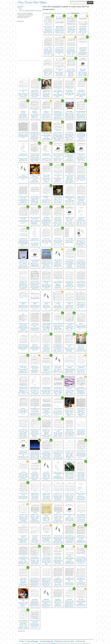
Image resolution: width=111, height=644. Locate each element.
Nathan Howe (36, 305)
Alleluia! (23, 175)
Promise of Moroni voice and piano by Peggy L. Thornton (58, 198)
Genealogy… (60, 501)
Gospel (84, 118)
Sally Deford (82, 390)
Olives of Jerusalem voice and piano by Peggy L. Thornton (69, 474)
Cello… (83, 93)
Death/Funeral (71, 74)
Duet (48, 93)
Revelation (32, 201)
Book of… (49, 140)
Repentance (79, 179)
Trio (48, 159)
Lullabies (32, 584)
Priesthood (58, 33)
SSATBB (80, 72)
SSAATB (83, 28)
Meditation (82, 306)
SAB (68, 71)
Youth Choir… (68, 115)
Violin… (83, 114)
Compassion (71, 181)
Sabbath (83, 160)
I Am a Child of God (81, 239)
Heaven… (62, 32)
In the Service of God (23, 133)
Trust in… (61, 224)
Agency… (36, 224)
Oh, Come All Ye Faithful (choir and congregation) (69, 283)
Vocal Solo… (24, 93)
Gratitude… (79, 160)
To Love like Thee (46, 451)
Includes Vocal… (47, 75)
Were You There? (71, 69)
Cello (62, 244)
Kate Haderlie (45, 285)
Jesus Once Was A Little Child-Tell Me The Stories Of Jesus (81, 516)
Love (42, 458)
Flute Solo (35, 243)
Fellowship (49, 455)
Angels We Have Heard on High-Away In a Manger (70, 558)
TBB (36, 455)
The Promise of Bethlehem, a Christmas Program (81, 219)
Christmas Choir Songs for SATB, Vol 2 (23, 155)
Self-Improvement (46, 265)
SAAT (38, 452)
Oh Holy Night (69, 239)
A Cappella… (36, 204)
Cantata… (67, 113)
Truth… (67, 521)
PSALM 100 (35, 345)
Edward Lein (81, 74)
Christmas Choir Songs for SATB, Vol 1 (35, 240)
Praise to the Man (81, 430)
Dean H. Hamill (25, 390)
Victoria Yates (83, 559)
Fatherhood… (71, 182)
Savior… (78, 180)
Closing (37, 265)
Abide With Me (46, 218)
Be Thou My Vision (46, 536)
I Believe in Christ (35, 515)
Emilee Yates (37, 370)
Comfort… (72, 73)
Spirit (32, 585)
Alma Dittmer (83, 431)
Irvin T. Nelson (61, 72)
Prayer (84, 178)
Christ (63, 31)
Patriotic (60, 329)
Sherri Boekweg (71, 369)
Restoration (79, 435)
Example (59, 139)
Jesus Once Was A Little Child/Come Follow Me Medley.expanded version (46, 411)
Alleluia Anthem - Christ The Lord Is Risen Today (35, 367)
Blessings (85, 75)
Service (26, 136)
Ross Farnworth (71, 51)
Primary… (83, 202)
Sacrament (83, 179)
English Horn (59, 369)
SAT (68, 134)
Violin (60, 245)
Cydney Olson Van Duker (81, 94)
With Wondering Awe (23, 345)
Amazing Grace (81, 472)
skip (20, 9)
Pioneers (26, 178)
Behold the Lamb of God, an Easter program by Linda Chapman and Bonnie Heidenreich (23, 326)
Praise (49, 33)
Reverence (37, 201)
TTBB (31, 456)
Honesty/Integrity (21, 203)
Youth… (26, 203)
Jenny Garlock (49, 372)
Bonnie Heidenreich (22, 200)
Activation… (26, 96)
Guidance (26, 135)
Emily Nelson (71, 286)
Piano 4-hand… (24, 394)
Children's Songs (50, 32)
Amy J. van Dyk (25, 474)
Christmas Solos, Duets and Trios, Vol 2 (46, 155)
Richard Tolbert (56, 371)
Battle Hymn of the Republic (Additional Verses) (70, 198)
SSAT (31, 455)
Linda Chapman (68, 585)
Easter (73, 75)
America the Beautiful (58, 324)
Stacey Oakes (60, 458)
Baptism (71, 455)
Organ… (59, 30)
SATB (45, 30)
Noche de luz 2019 (46, 578)
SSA (45, 158)
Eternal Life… (58, 32)
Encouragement (58, 500)
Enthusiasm (21, 349)
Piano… (51, 49)
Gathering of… (79, 266)
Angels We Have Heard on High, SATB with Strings (23, 558)
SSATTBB (20, 457)
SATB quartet (48, 220)
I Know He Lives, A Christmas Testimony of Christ (58, 474)
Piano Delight (69, 111)
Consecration (60, 393)
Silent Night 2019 (35, 578)
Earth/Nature (37, 160)
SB (45, 93)
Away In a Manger (58, 133)
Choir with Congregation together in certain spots (30, 11)
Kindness (49, 457)
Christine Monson (46, 94)
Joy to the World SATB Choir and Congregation (83, 49)
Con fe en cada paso (81, 557)
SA (43, 93)
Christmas (72, 30)
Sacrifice (37, 202)
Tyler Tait (47, 240)
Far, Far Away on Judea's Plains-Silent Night (58, 92)
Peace (54, 224)
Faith (62, 139)
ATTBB (32, 452)
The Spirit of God (69, 260)
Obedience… (48, 541)
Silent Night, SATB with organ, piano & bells (69, 580)
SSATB (71, 49)
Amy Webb (37, 114)
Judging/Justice (82, 394)
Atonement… (61, 73)
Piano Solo (84, 73)
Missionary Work (22, 136)
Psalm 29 (23, 408)
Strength (44, 266)
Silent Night (35, 599)
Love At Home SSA (69, 175)
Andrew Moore (21, 604)
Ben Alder (83, 348)
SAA (36, 452)
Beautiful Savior (23, 260)
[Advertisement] (25, 41)
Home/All (20, 8)
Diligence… (70, 75)
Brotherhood (56, 497)
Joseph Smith (69, 266)
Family (56, 140)
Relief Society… (57, 266)
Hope (61, 222)
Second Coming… (47, 54)
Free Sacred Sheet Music (32, 3)
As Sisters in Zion (58, 493)
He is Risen (23, 472)
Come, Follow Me (58, 408)
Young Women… (68, 138)
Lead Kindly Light (23, 239)
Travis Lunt (68, 454)
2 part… (80, 93)
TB (46, 93)
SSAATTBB (68, 305)
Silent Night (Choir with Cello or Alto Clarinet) (81, 580)
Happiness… (70, 32)
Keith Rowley (83, 410)
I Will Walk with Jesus (46, 260)
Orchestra (49, 537)
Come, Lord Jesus (35, 451)
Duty (26, 118)
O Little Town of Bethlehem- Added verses (35, 325)
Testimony (38, 522)
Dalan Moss (83, 177)
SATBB (73, 134)
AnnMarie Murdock (57, 118)
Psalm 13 (81, 324)
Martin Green (80, 285)
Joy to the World (71, 27)
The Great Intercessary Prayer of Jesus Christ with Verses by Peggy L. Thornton (81, 135)
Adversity (22, 97)
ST (33, 455)
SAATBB (67, 561)
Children (45, 32)
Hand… (38, 157)
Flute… (84, 222)
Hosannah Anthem (35, 281)
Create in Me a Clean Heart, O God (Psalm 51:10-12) (58, 155)
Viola (77, 241)
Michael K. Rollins (23, 284)
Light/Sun (46, 33)
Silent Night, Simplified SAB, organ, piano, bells (58, 601)
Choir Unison (84, 72)
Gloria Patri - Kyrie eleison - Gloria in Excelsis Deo (69, 219)
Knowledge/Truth (33, 266)
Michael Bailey (81, 29)
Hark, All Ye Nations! (81, 451)
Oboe (26, 516)
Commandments (79, 118)
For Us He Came (35, 196)
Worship (78, 308)
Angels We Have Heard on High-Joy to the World (81, 537)
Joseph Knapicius (80, 305)
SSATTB (45, 262)
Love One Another (58, 536)
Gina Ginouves (22, 585)
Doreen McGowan (82, 584)
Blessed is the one (81, 302)
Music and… (72, 372)
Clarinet (38, 456)
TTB (49, 158)
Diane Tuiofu (49, 71)
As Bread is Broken (81, 175)
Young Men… (71, 136)
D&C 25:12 (26, 18)
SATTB (67, 135)
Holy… (60, 161)
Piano (85, 351)
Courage (69, 118)
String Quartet (44, 221)
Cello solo (70, 477)
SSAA (47, 158)
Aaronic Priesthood (80, 542)
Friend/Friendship (46, 456)
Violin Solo (58, 201)
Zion (61, 33)
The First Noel (46, 239)
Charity (58, 74)
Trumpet (45, 50)
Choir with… (73, 33)
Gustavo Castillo (70, 29)
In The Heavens (70, 133)
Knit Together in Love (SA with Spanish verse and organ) (35, 410)
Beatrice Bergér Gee (82, 244)
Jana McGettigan (25, 346)
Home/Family (32, 583)
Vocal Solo (24, 199)
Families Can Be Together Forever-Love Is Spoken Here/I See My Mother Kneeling (35, 496)
